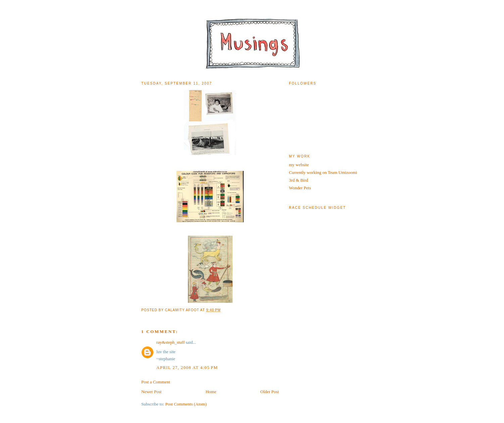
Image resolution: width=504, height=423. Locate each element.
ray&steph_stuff (170, 342)
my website (299, 165)
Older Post (270, 392)
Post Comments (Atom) (186, 404)
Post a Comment (156, 382)
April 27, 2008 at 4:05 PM (187, 367)
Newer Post (151, 392)
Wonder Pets (300, 188)
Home (211, 392)
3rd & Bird (298, 180)
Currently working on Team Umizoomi (323, 172)
